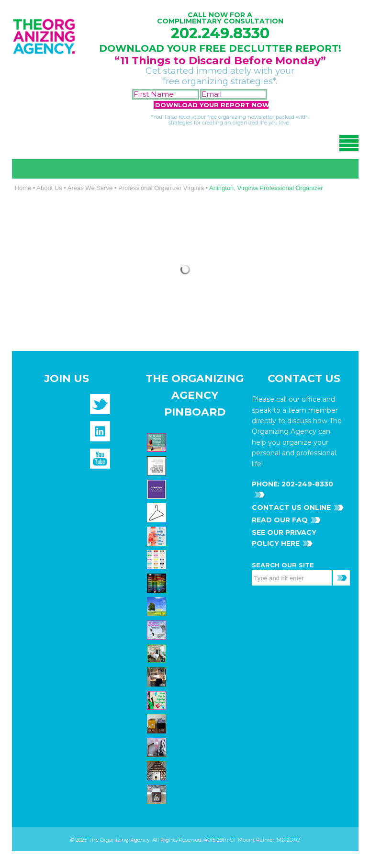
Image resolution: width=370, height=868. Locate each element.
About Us (49, 188)
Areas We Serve (90, 188)
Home (23, 188)
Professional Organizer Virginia (161, 188)
